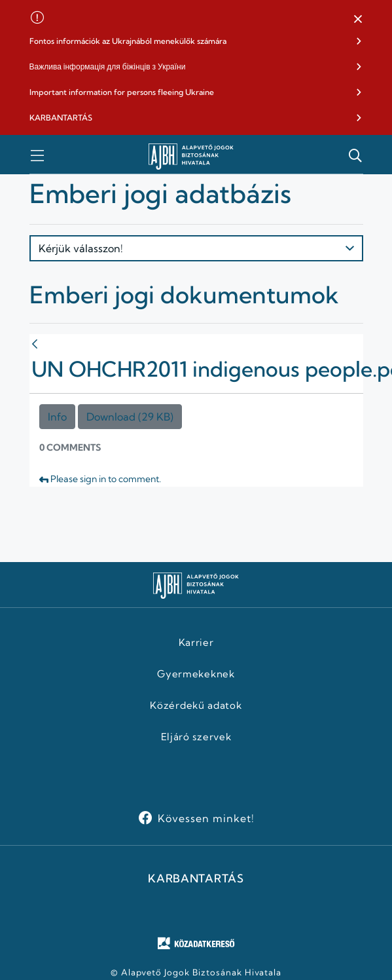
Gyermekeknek (196, 674)
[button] (358, 20)
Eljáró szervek (196, 737)
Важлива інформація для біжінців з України (108, 66)
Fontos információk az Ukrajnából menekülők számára (128, 41)
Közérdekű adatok (196, 706)
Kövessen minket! (206, 818)
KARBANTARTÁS (61, 118)
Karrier (196, 643)
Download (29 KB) (130, 417)
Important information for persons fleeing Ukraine (122, 92)
